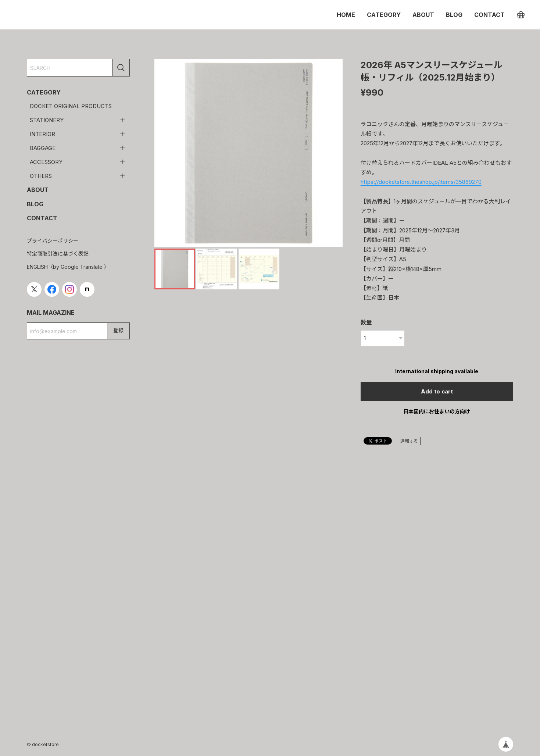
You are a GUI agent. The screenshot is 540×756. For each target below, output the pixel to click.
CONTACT (489, 15)
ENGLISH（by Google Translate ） (68, 267)
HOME (346, 15)
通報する (409, 441)
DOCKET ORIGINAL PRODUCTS (71, 106)
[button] (334, 153)
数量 (366, 322)
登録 (118, 330)
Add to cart (437, 391)
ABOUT (423, 15)
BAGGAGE (43, 148)
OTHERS (41, 176)
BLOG (454, 15)
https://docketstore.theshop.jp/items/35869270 (421, 182)
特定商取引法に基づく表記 (58, 254)
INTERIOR (42, 134)
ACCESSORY (46, 162)
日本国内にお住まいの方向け (437, 411)
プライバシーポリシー (53, 241)
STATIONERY (47, 120)
